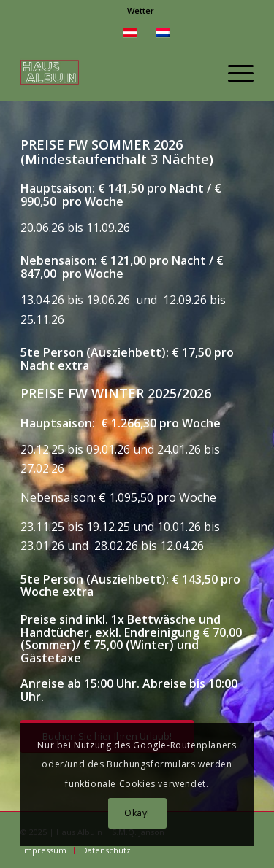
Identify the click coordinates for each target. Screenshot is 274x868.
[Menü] (233, 72)
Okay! (137, 813)
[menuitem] (141, 11)
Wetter (141, 11)
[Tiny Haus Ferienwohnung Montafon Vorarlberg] (114, 72)
